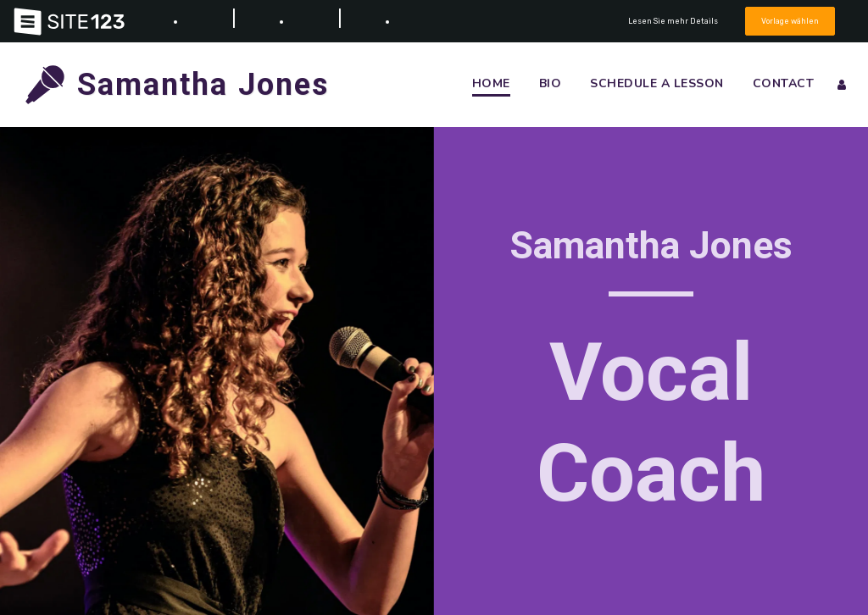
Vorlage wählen (790, 21)
